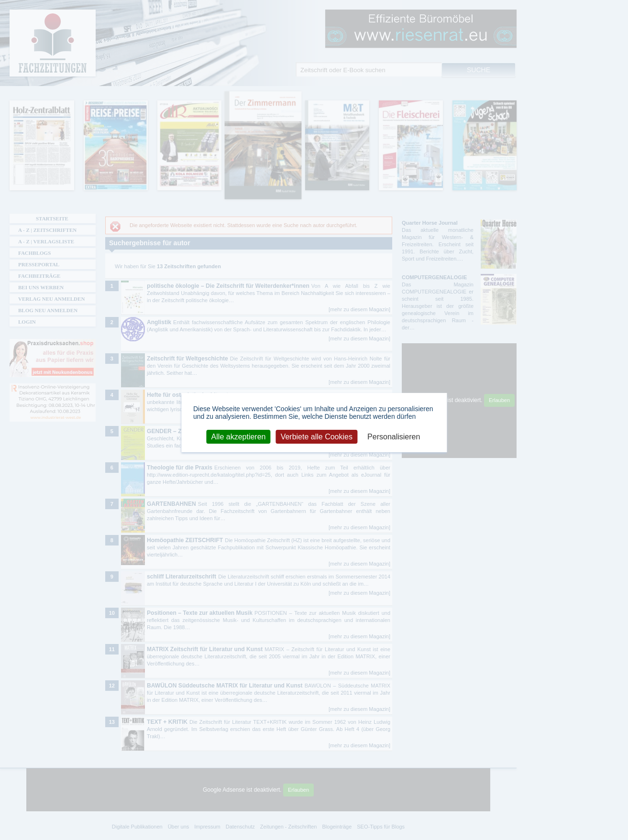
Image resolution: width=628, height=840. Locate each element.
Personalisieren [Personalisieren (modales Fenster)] (394, 436)
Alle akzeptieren (239, 436)
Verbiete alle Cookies (317, 436)
